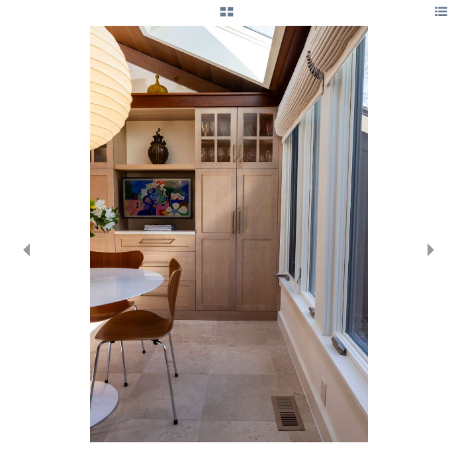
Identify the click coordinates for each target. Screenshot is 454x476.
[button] (227, 17)
